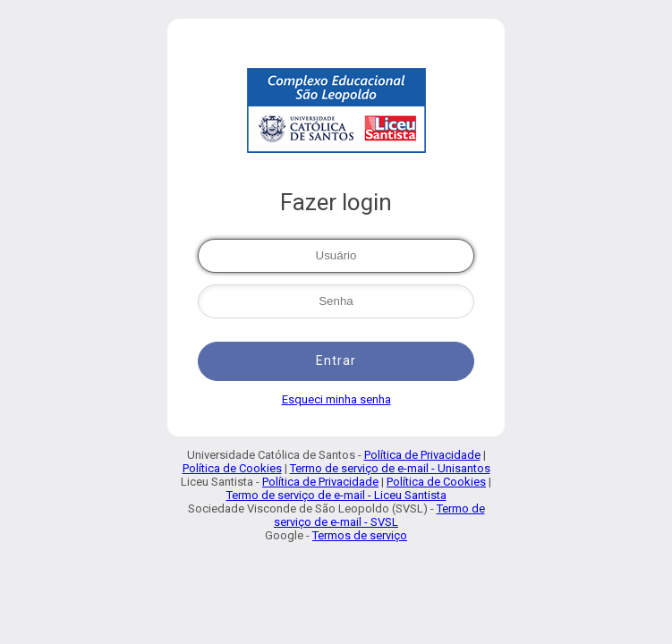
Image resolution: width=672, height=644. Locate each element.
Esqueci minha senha (336, 399)
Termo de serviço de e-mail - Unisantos (390, 468)
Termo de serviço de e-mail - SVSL (379, 515)
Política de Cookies (232, 468)
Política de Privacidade (422, 455)
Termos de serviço (360, 535)
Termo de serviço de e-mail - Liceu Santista (336, 495)
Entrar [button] (336, 360)
